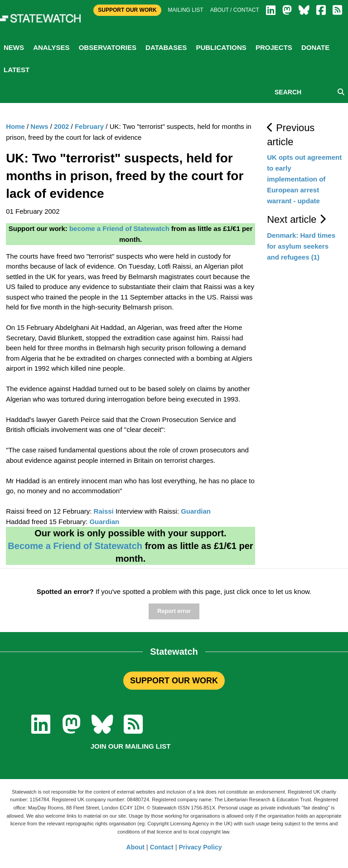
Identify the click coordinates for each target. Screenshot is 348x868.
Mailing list (186, 10)
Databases (166, 47)
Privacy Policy (201, 847)
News (14, 47)
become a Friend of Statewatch (119, 228)
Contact (162, 847)
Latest (17, 70)
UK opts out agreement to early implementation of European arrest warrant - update (304, 179)
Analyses (51, 47)
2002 (61, 126)
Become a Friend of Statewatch (75, 546)
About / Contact (235, 10)
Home (15, 126)
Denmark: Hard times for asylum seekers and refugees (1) (301, 246)
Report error (174, 611)
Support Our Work (127, 10)
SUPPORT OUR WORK (174, 681)
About (135, 847)
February (89, 126)
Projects (274, 47)
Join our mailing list (131, 746)
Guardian (196, 511)
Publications (221, 47)
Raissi (104, 511)
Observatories (108, 47)
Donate (315, 47)
